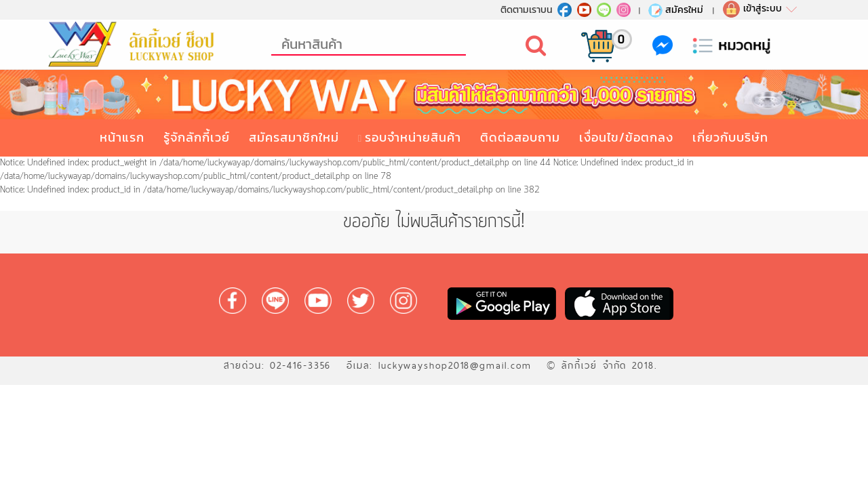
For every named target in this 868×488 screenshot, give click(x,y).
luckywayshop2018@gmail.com (455, 365)
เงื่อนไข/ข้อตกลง (626, 137)
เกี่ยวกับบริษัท (730, 137)
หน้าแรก (122, 137)
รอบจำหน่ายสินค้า (413, 137)
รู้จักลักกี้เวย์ (197, 137)
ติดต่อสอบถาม (520, 137)
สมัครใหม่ (675, 9)
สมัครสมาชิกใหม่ (294, 137)
